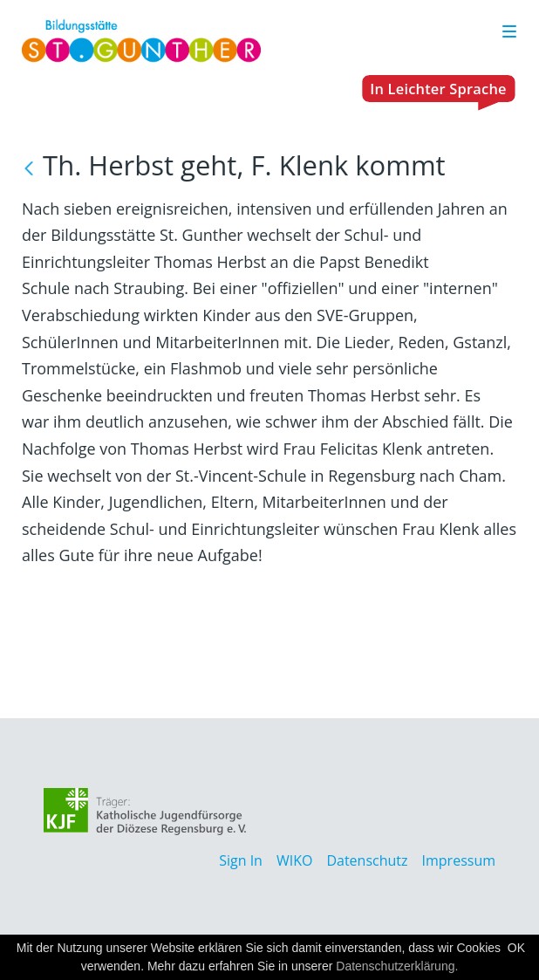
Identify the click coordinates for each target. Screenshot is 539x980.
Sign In (241, 860)
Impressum (459, 860)
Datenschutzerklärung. (397, 966)
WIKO (294, 860)
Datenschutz (367, 860)
